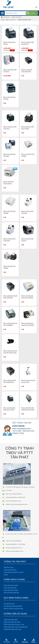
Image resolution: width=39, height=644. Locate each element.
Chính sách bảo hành (10, 588)
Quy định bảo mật (9, 604)
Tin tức (6, 575)
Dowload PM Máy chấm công (13, 629)
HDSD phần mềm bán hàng (12, 622)
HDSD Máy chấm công (11, 620)
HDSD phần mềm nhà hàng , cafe (14, 624)
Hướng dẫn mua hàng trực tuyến (14, 572)
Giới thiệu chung (9, 567)
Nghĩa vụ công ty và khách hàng (13, 608)
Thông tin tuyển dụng (10, 570)
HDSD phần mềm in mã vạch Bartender (16, 627)
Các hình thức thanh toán (11, 592)
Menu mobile (2, 13)
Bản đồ (33, 642)
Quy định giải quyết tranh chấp (13, 606)
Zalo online (25, 642)
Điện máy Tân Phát (12, 5)
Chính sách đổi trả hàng (11, 590)
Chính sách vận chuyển (11, 585)
